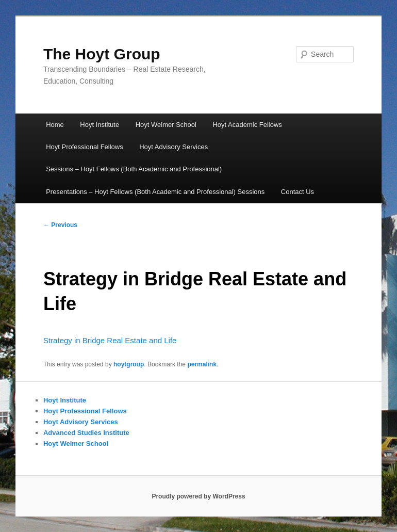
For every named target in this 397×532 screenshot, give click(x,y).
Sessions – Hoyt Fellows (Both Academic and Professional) (134, 169)
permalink (202, 364)
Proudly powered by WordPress (198, 496)
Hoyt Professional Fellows (85, 147)
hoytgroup (129, 364)
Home (55, 125)
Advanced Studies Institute (86, 433)
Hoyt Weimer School (166, 125)
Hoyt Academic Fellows (247, 125)
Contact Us (297, 192)
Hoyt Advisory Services (173, 147)
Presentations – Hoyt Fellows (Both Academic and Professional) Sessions (155, 192)
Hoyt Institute (100, 125)
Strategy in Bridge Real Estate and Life (110, 340)
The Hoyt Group (102, 54)
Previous (60, 225)
